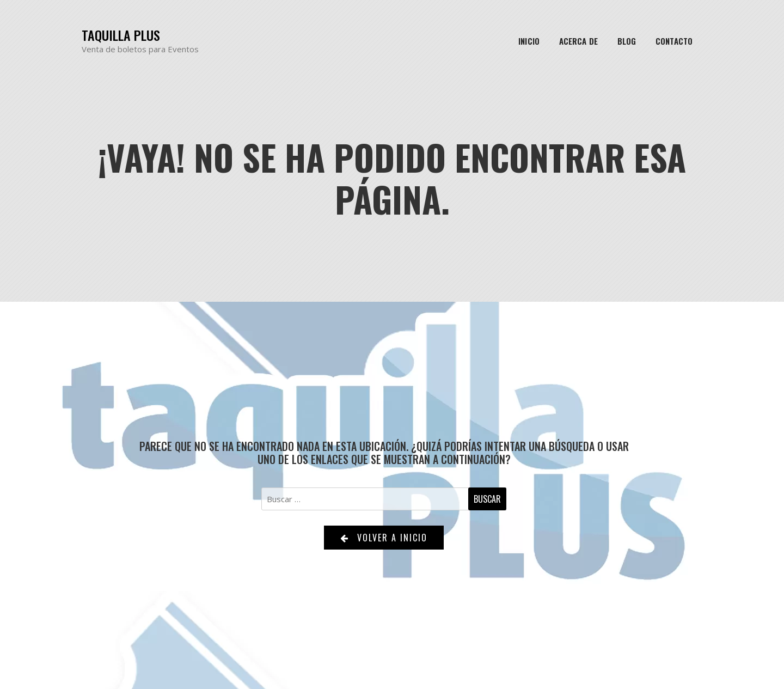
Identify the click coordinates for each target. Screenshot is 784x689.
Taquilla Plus (121, 35)
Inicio (529, 41)
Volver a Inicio (384, 538)
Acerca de (578, 41)
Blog (627, 41)
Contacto (674, 41)
